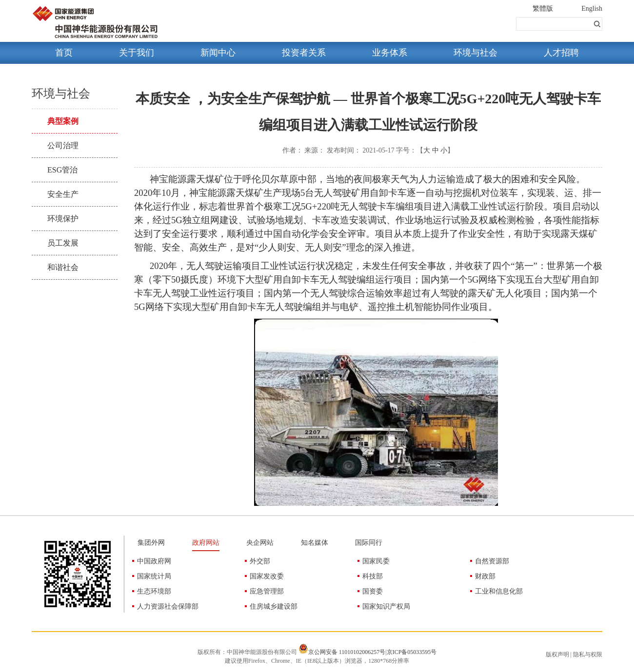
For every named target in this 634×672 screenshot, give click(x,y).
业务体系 (390, 53)
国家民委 (376, 561)
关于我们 (137, 53)
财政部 (485, 576)
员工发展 (63, 243)
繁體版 (543, 9)
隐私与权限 (588, 654)
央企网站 (260, 543)
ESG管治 (62, 170)
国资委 (373, 591)
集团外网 (151, 543)
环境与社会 (475, 53)
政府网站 (206, 543)
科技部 (373, 576)
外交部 (260, 561)
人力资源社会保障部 (168, 606)
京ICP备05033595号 (412, 652)
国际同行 (369, 543)
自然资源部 (492, 561)
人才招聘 (561, 53)
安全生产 (63, 194)
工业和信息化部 (499, 591)
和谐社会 (63, 267)
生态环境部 (154, 591)
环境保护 (63, 219)
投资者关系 (304, 53)
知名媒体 (315, 543)
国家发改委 (267, 576)
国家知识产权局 (386, 606)
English (592, 9)
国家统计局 (154, 576)
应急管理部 (267, 591)
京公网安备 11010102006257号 (347, 652)
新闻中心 (218, 53)
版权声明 (557, 654)
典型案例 (63, 121)
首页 (64, 53)
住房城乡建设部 (274, 606)
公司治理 (63, 145)
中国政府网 (154, 561)
